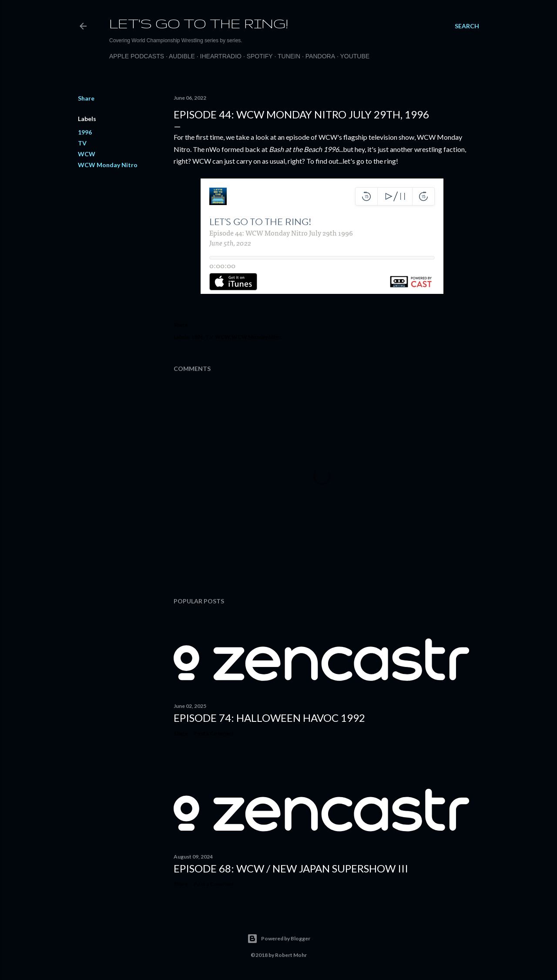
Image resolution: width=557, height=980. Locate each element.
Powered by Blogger (279, 939)
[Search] (467, 26)
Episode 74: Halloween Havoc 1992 (269, 718)
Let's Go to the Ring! (199, 23)
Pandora (320, 56)
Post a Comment (214, 733)
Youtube (355, 56)
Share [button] (86, 98)
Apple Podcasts (137, 56)
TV (82, 143)
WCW (87, 154)
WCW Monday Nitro (108, 165)
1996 (85, 132)
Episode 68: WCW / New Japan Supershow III (291, 868)
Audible (182, 56)
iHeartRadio (221, 56)
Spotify (260, 56)
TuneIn (289, 56)
